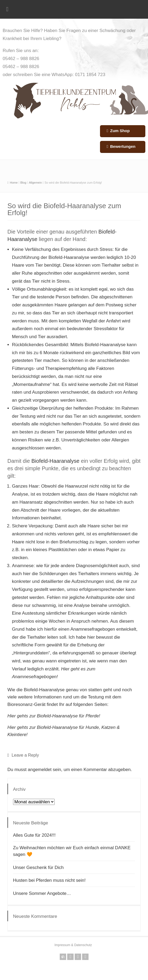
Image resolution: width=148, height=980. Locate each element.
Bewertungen (123, 146)
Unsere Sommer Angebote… (42, 893)
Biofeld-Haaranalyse (69, 257)
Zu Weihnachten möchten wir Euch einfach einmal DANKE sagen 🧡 (72, 851)
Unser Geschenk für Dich (38, 868)
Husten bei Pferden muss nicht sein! (49, 880)
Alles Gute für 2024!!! (34, 835)
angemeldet (40, 770)
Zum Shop (120, 131)
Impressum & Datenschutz (73, 945)
